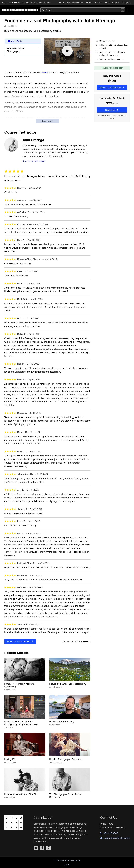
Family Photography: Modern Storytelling (19, 685)
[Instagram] (49, 848)
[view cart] (99, 3)
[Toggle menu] (129, 10)
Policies (67, 864)
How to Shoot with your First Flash (22, 794)
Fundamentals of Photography (16, 50)
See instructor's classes (34, 161)
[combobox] (83, 10)
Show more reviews (20, 641)
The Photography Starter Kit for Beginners (65, 796)
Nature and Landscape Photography (68, 684)
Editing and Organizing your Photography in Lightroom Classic (21, 723)
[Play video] (67, 51)
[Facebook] (42, 848)
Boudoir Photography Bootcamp (66, 759)
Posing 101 (10, 759)
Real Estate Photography (62, 722)
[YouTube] (36, 848)
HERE (45, 72)
